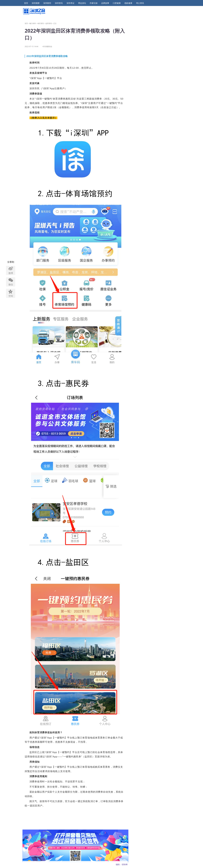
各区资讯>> (42, 23)
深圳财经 (47, 3)
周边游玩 (82, 3)
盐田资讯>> (50, 23)
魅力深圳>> (33, 23)
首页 (26, 3)
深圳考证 (70, 3)
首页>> (27, 23)
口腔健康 (117, 3)
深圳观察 (36, 3)
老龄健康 (128, 3)
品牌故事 (105, 3)
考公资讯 (140, 3)
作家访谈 (94, 3)
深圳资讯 (59, 3)
